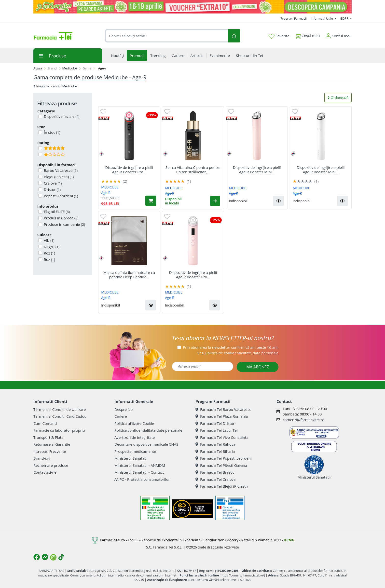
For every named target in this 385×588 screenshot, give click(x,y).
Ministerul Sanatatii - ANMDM (140, 465)
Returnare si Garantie (52, 444)
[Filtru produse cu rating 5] (40, 148)
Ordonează (338, 98)
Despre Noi (124, 409)
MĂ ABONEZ (258, 367)
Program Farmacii (294, 18)
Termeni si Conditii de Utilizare (60, 409)
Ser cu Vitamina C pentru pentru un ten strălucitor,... (193, 170)
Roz (49, 253)
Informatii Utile (322, 18)
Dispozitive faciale (61, 116)
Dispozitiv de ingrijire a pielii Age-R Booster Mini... (257, 170)
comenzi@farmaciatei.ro (303, 420)
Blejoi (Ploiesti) (58, 177)
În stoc (52, 132)
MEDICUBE (110, 187)
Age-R (106, 193)
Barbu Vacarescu (60, 170)
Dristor (52, 189)
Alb (49, 240)
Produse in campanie (64, 224)
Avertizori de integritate (135, 437)
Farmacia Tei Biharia (215, 451)
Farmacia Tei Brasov (215, 472)
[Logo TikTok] (61, 557)
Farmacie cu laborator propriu (59, 430)
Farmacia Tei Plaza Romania (222, 416)
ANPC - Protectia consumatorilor (142, 479)
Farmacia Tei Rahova (215, 444)
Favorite (279, 36)
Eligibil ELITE (56, 212)
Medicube (70, 68)
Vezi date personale (238, 353)
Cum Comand (45, 423)
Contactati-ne (45, 472)
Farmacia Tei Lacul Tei (217, 430)
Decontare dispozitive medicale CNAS (146, 444)
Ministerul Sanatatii (131, 458)
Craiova (52, 183)
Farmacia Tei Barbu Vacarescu (223, 409)
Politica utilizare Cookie (134, 423)
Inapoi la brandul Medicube (55, 86)
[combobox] (166, 36)
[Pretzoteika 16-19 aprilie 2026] (192, 7)
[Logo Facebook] (37, 557)
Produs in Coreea (61, 218)
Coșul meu (308, 35)
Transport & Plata (48, 437)
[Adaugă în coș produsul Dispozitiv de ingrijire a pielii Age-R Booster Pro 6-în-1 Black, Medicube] (151, 201)
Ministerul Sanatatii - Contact (139, 472)
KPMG (289, 540)
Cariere (121, 416)
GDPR (345, 18)
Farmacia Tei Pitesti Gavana (221, 465)
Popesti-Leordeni (61, 196)
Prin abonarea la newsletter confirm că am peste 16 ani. (231, 347)
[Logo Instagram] (53, 557)
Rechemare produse (51, 465)
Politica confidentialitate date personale (148, 430)
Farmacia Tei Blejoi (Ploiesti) (222, 486)
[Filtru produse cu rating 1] (40, 154)
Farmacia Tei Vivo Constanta (222, 437)
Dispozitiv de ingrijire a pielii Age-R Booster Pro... (129, 170)
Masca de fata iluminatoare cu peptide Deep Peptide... (129, 275)
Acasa (38, 68)
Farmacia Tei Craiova (216, 479)
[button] (215, 201)
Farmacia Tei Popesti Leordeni (224, 458)
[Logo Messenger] (45, 557)
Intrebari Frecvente (50, 451)
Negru (51, 247)
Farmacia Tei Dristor (215, 423)
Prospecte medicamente (135, 451)
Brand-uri (41, 458)
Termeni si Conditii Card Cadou (60, 416)
